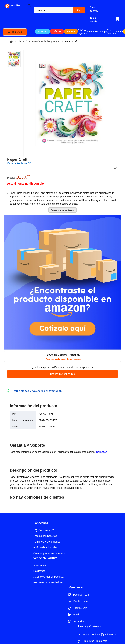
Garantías (101, 452)
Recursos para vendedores (49, 565)
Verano (71, 31)
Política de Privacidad (46, 530)
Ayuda (119, 31)
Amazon (43, 31)
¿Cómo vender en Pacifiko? (49, 560)
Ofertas (57, 31)
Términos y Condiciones (47, 525)
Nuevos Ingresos (83, 31)
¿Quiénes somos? (44, 513)
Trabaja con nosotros (45, 519)
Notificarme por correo (63, 374)
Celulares (93, 31)
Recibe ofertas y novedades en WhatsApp (37, 391)
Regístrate (39, 554)
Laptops (102, 31)
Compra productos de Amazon (50, 536)
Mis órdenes (111, 31)
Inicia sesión (40, 548)
